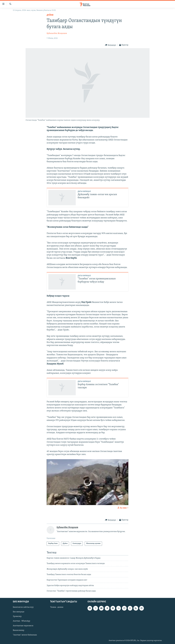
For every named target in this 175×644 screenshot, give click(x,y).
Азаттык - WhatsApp (22, 621)
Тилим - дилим (57, 607)
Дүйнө (50, 15)
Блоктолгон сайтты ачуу (23, 607)
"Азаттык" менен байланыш (25, 635)
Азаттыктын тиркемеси (23, 626)
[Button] (111, 45)
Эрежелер (17, 616)
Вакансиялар (19, 630)
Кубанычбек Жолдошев (57, 33)
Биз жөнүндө (19, 612)
